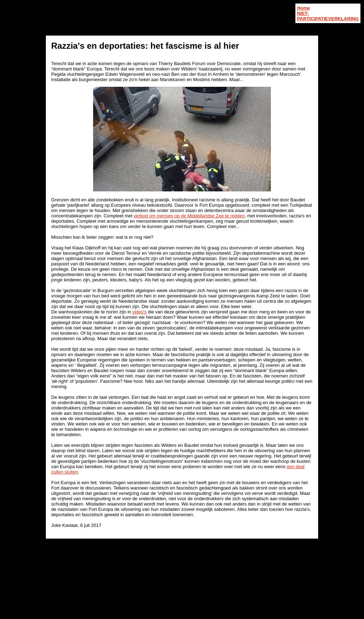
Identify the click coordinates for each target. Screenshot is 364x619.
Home (304, 8)
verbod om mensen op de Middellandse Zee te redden (189, 216)
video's (139, 312)
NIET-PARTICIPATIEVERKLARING (328, 16)
